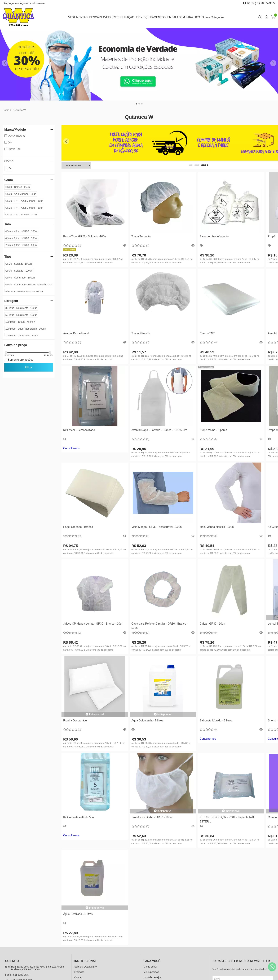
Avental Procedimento (77, 333)
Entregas (79, 972)
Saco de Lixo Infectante (214, 236)
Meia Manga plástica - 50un (217, 527)
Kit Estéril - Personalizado (79, 430)
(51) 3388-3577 (21, 975)
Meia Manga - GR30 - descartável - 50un (157, 527)
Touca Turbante (141, 236)
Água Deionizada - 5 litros (147, 720)
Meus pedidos (151, 972)
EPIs (139, 17)
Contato (79, 977)
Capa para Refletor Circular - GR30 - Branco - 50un (160, 626)
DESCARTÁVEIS (100, 17)
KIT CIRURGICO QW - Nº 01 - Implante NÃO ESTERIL (228, 819)
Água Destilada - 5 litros (78, 914)
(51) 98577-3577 (264, 3)
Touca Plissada (141, 333)
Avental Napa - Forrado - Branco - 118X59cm (159, 430)
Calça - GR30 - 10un (212, 624)
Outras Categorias (213, 17)
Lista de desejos (152, 977)
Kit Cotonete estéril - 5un (78, 817)
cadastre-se (37, 3)
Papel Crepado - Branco (78, 527)
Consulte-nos (71, 448)
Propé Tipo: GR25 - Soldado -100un (85, 236)
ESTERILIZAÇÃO (123, 17)
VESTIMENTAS (78, 17)
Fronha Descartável (75, 720)
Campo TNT (207, 333)
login (23, 3)
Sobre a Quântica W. (86, 967)
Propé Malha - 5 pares (213, 430)
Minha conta (150, 967)
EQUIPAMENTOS (155, 17)
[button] (136, 104)
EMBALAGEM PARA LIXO (184, 17)
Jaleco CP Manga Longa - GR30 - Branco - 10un (93, 624)
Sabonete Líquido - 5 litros (216, 720)
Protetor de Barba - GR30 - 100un (152, 817)
